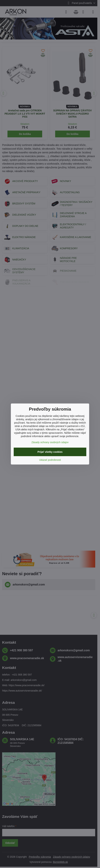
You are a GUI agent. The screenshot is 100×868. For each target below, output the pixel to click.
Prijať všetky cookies (50, 452)
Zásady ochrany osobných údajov (50, 442)
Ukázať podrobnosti (50, 460)
